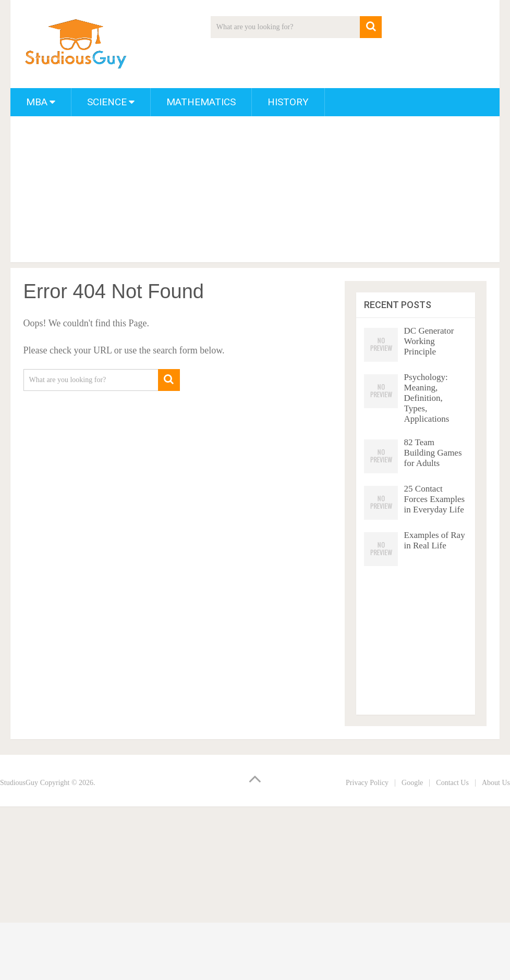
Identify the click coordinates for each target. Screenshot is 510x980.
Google (412, 783)
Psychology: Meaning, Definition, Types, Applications (427, 398)
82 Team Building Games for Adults (433, 453)
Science (107, 102)
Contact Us (452, 783)
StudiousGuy (19, 783)
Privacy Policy (367, 783)
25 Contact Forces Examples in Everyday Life (435, 499)
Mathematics (201, 102)
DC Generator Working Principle (429, 341)
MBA (37, 102)
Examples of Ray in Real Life (435, 540)
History (288, 102)
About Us (496, 783)
